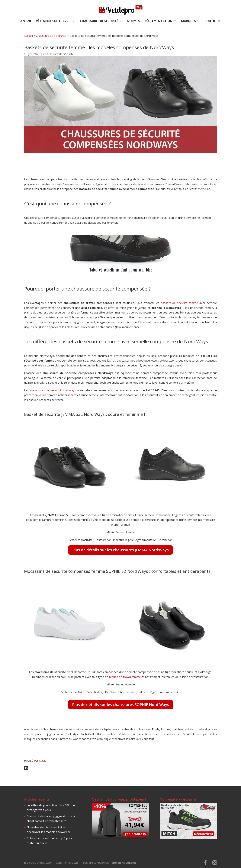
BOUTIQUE (212, 21)
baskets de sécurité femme (180, 303)
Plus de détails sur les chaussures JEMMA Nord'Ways (120, 550)
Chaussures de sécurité (51, 36)
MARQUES (188, 21)
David (43, 760)
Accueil (26, 21)
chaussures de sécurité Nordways (54, 390)
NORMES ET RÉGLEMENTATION (150, 21)
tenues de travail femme (125, 677)
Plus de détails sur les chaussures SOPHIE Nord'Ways (121, 705)
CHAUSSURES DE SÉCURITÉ (99, 21)
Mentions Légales (124, 863)
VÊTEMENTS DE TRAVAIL (54, 21)
